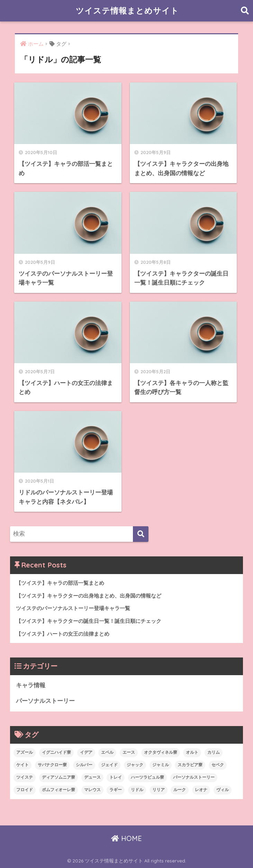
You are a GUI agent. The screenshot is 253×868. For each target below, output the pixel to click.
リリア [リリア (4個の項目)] (159, 790)
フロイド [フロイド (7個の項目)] (25, 790)
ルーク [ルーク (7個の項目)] (180, 790)
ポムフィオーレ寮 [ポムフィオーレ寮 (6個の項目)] (58, 790)
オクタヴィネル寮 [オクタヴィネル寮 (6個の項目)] (161, 752)
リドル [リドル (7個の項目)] (137, 790)
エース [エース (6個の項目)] (129, 752)
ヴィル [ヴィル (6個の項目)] (223, 790)
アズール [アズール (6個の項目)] (25, 752)
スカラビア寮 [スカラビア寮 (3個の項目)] (190, 765)
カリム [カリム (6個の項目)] (214, 752)
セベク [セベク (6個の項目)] (218, 765)
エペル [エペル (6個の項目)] (107, 752)
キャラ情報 (31, 685)
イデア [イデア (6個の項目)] (86, 752)
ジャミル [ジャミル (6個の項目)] (161, 765)
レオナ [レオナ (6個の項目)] (201, 790)
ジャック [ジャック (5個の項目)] (135, 765)
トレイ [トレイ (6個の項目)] (116, 777)
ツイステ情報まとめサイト (127, 11)
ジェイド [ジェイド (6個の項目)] (109, 765)
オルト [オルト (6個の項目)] (192, 752)
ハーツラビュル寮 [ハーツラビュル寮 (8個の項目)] (147, 777)
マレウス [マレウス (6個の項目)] (92, 790)
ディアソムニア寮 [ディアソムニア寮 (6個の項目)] (58, 777)
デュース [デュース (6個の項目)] (92, 777)
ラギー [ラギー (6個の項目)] (116, 790)
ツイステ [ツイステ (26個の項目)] (25, 777)
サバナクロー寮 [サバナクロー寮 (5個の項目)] (52, 765)
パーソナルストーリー (45, 701)
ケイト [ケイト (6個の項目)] (22, 765)
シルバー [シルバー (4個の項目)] (84, 765)
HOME (126, 838)
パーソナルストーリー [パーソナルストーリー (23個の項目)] (194, 777)
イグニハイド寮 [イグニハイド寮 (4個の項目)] (56, 752)
